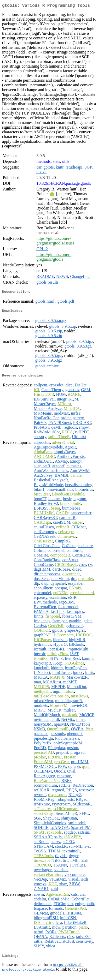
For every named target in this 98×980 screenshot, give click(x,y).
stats (56, 162)
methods (43, 162)
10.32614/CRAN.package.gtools (64, 184)
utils (66, 162)
